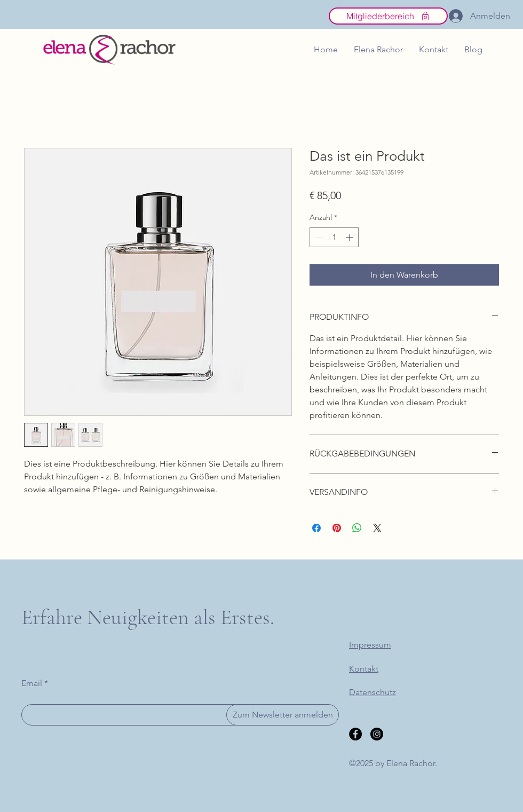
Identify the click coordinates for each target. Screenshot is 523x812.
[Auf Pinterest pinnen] (337, 528)
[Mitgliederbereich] (388, 16)
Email (32, 683)
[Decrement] (318, 237)
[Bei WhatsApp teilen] (357, 528)
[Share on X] (377, 528)
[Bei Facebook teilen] (316, 528)
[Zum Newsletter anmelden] (283, 715)
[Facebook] (355, 734)
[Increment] (350, 237)
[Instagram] (377, 734)
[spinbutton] (334, 237)
